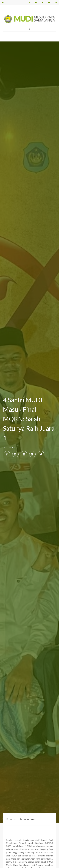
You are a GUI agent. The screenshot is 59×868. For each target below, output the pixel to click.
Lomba (32, 819)
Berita (26, 819)
